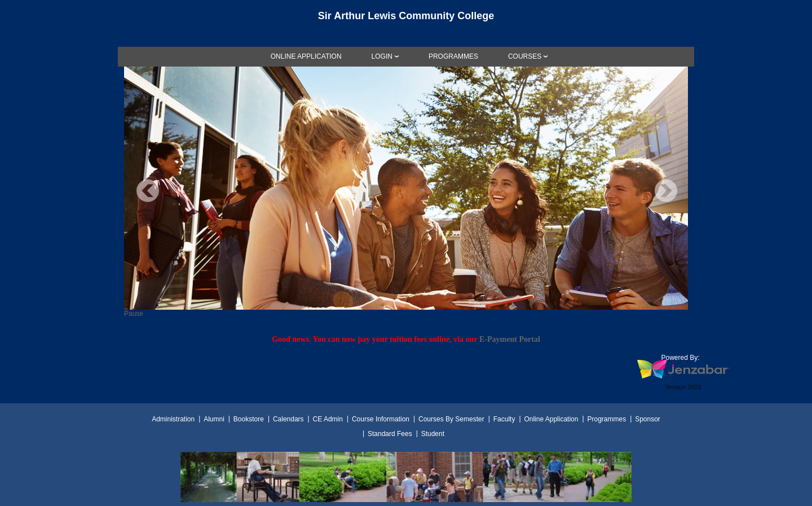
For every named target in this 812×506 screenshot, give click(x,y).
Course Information (381, 419)
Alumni (214, 419)
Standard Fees (390, 434)
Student (433, 434)
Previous (148, 191)
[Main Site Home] (406, 19)
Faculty (504, 419)
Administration (173, 419)
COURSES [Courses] (525, 56)
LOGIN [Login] (382, 56)
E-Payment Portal (510, 339)
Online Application (551, 419)
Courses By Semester (451, 419)
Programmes (606, 419)
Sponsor (648, 419)
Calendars (288, 419)
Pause (134, 314)
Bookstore (249, 419)
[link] (306, 56)
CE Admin (328, 419)
